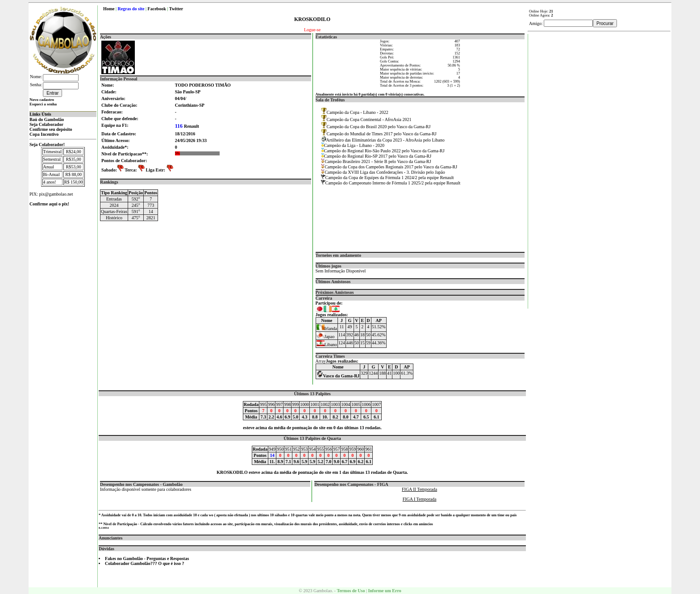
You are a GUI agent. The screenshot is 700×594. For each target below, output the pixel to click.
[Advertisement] (600, 168)
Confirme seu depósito (51, 129)
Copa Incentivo (44, 134)
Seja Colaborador (46, 124)
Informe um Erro (384, 591)
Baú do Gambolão (47, 119)
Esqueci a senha (43, 104)
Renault (187, 126)
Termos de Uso (351, 591)
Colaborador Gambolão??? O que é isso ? (145, 563)
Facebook (157, 9)
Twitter (176, 9)
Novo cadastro (42, 100)
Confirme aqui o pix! (49, 204)
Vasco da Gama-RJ (338, 376)
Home (109, 9)
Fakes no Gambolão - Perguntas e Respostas (147, 558)
